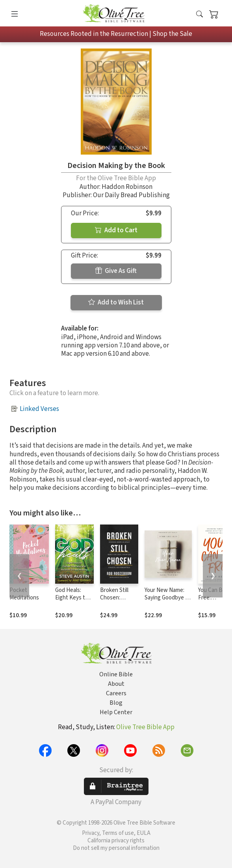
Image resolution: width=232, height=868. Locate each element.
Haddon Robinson (127, 187)
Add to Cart (116, 230)
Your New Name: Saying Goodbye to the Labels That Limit (168, 601)
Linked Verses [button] (39, 409)
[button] (200, 15)
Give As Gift (116, 271)
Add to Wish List (116, 302)
